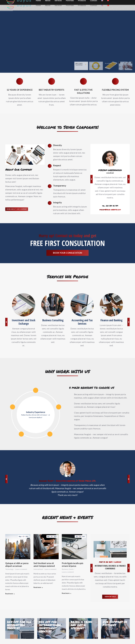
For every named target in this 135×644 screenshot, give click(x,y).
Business (65, 569)
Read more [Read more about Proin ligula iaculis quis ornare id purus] (66, 593)
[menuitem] (38, 5)
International (38, 569)
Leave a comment (21, 569)
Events (71, 569)
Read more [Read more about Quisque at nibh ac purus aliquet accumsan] (10, 594)
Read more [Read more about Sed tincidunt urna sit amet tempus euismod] (38, 587)
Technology (9, 569)
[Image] (24, 305)
